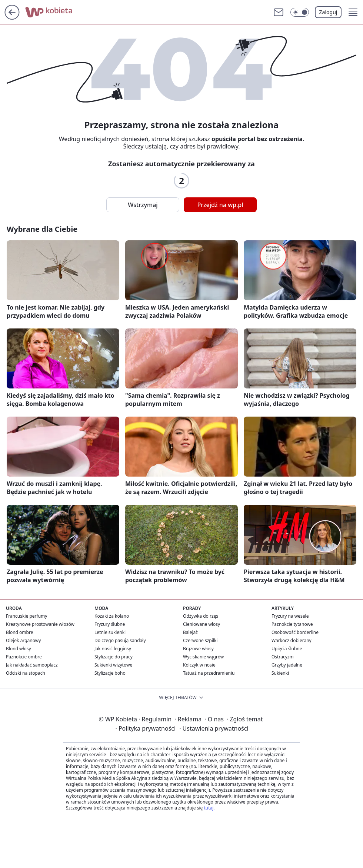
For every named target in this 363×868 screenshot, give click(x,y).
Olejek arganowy (23, 640)
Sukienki (280, 673)
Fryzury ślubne (110, 624)
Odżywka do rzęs (201, 616)
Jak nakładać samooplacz (32, 665)
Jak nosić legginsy (113, 649)
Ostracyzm (283, 657)
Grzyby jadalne (287, 665)
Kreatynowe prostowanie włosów (40, 624)
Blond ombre (19, 632)
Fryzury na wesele (290, 616)
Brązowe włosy (198, 649)
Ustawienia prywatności (214, 728)
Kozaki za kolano (112, 616)
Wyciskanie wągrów (203, 657)
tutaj (209, 808)
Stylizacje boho (110, 673)
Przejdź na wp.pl (220, 205)
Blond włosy (19, 649)
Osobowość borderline (295, 632)
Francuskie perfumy (26, 616)
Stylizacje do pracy (114, 657)
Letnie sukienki (110, 632)
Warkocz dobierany (292, 640)
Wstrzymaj (143, 205)
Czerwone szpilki (200, 640)
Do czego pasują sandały (120, 640)
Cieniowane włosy (202, 624)
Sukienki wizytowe (113, 665)
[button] (353, 12)
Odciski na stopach (26, 673)
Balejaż (190, 632)
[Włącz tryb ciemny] (300, 12)
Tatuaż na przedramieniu (209, 673)
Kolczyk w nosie (199, 665)
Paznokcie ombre (24, 657)
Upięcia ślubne (287, 649)
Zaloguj (328, 12)
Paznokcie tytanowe (292, 624)
